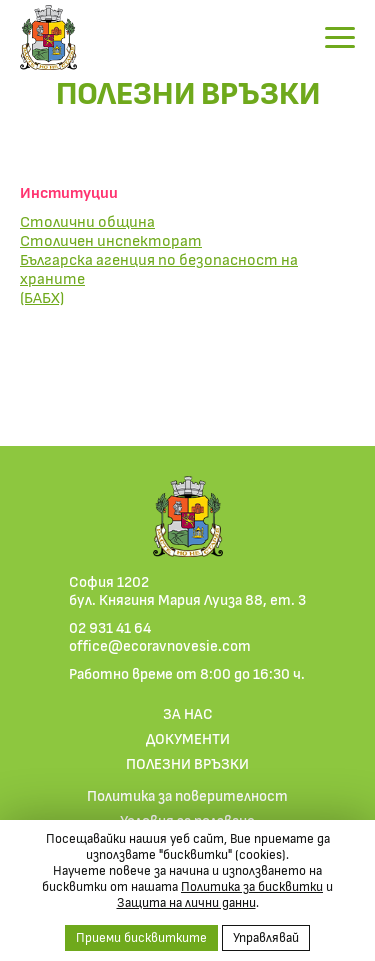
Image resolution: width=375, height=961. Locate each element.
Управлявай (266, 937)
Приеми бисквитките (141, 937)
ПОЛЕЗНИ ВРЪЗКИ (187, 763)
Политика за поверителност (187, 795)
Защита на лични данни (186, 902)
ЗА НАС (188, 713)
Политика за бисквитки (252, 886)
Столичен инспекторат (111, 239)
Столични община (87, 220)
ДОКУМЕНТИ (188, 738)
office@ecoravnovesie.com (160, 645)
